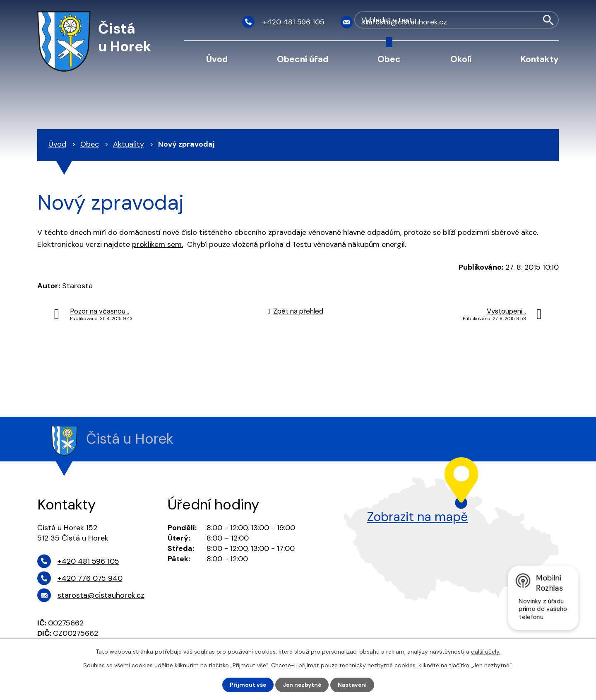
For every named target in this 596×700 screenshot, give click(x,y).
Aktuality (129, 144)
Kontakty (540, 59)
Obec (389, 59)
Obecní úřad (303, 59)
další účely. (486, 652)
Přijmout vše (247, 685)
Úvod (217, 59)
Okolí (461, 59)
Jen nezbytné (302, 685)
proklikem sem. (157, 244)
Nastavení (353, 685)
